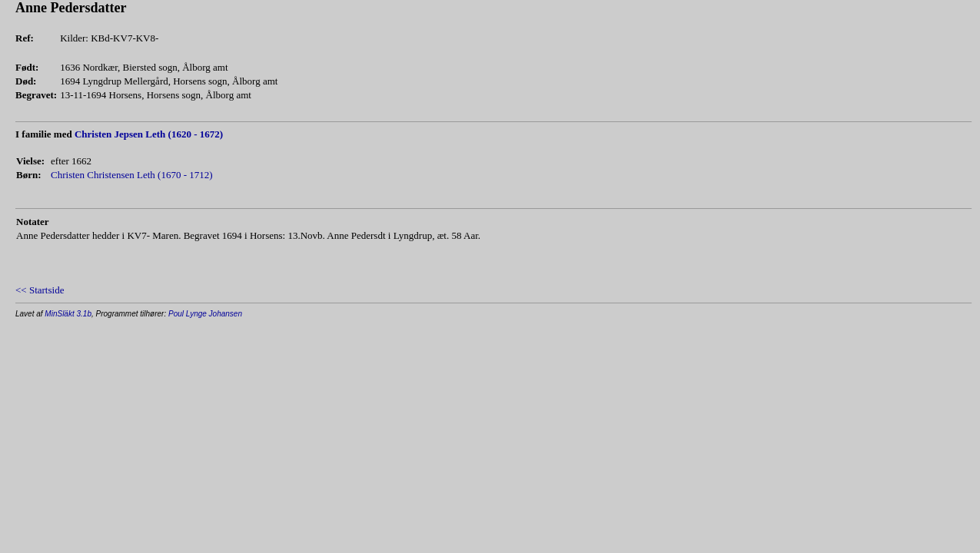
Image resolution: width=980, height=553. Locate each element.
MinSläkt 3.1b (68, 314)
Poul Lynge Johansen (205, 314)
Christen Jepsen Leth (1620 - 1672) (149, 134)
